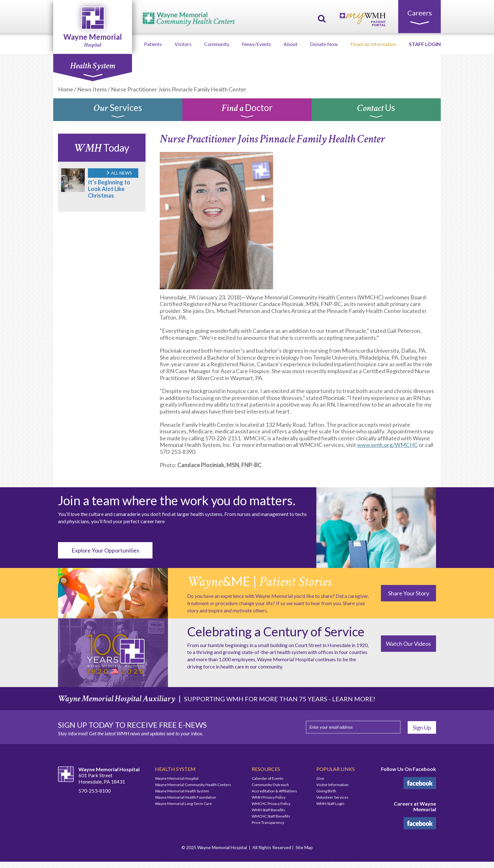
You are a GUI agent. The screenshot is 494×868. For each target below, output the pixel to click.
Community (217, 44)
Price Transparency (268, 822)
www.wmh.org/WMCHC (387, 445)
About (290, 44)
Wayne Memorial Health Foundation (186, 797)
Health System (92, 69)
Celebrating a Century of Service (276, 632)
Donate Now (324, 44)
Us (376, 111)
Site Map (304, 847)
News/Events (256, 44)
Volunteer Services (332, 797)
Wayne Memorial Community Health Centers (193, 785)
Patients (153, 44)
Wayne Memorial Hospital (177, 778)
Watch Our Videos (408, 644)
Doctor (247, 111)
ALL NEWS (119, 173)
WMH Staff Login (330, 804)
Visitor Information (332, 785)
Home (66, 89)
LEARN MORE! (354, 699)
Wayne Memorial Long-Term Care (183, 804)
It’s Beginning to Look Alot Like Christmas (109, 189)
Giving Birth (326, 791)
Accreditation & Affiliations (274, 791)
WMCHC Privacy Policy (271, 804)
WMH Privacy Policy (269, 797)
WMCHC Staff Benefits (271, 816)
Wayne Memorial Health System (182, 791)
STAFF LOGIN (425, 44)
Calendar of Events (268, 778)
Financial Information (373, 44)
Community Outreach (270, 785)
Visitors (183, 44)
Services (118, 111)
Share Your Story (409, 593)
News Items (92, 89)
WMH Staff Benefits (268, 810)
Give (320, 778)
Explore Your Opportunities (105, 550)
